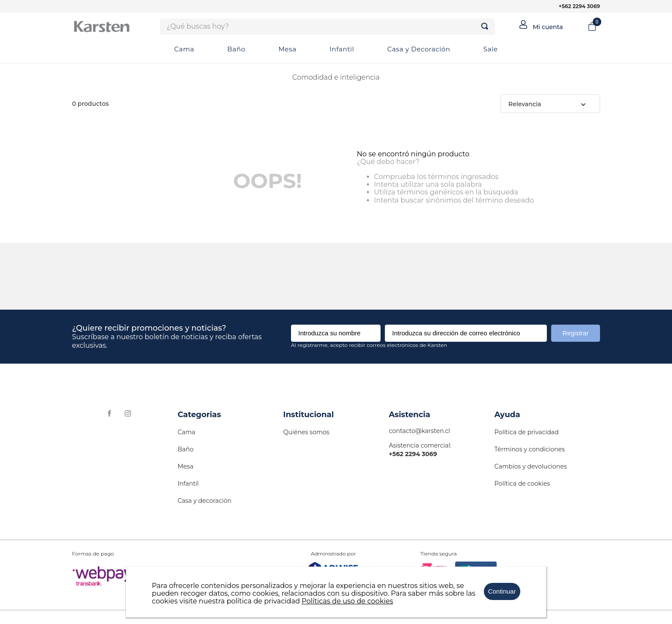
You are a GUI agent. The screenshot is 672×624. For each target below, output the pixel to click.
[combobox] (327, 27)
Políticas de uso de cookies (348, 601)
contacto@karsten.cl (419, 431)
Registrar (576, 333)
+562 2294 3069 (579, 6)
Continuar (502, 591)
